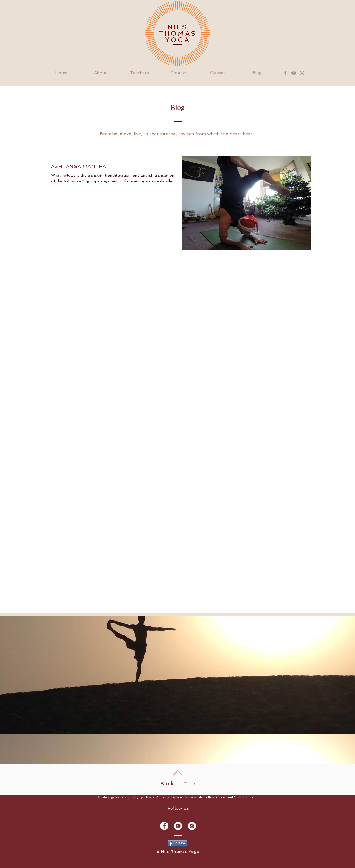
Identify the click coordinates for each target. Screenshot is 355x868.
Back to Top (178, 784)
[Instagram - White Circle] (192, 826)
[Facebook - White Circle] (164, 826)
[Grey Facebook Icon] (285, 73)
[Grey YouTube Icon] (294, 73)
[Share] (177, 843)
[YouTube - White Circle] (178, 826)
